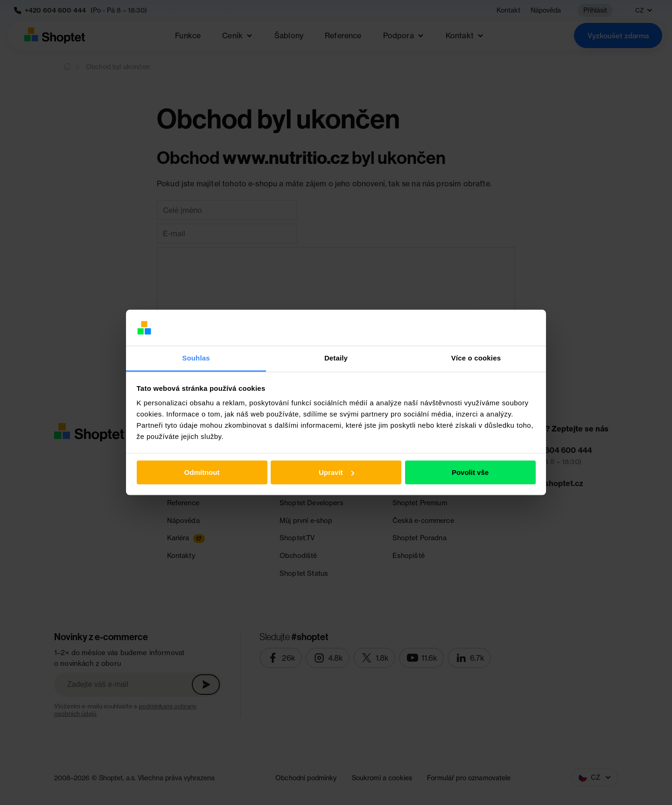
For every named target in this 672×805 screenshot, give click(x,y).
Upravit (336, 472)
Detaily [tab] (336, 358)
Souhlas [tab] (196, 358)
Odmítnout (202, 472)
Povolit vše (470, 472)
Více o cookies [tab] (476, 358)
